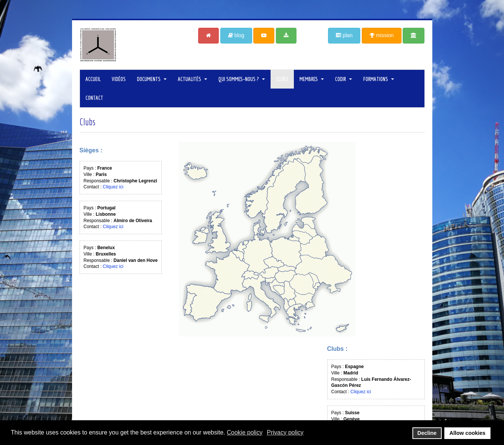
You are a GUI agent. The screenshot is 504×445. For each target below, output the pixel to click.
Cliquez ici (113, 187)
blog (236, 35)
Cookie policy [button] (244, 432)
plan (344, 35)
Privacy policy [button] (285, 432)
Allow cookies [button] (468, 433)
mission (382, 35)
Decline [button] (427, 433)
